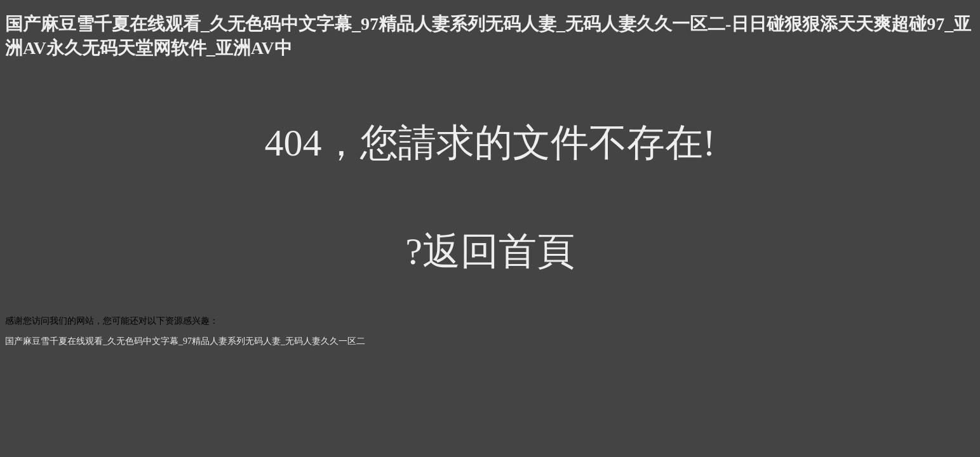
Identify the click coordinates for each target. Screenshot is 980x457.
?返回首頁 (490, 251)
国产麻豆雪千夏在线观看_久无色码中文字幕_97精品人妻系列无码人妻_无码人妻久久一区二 (185, 341)
